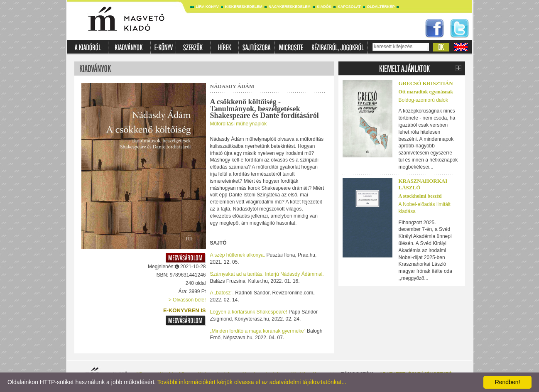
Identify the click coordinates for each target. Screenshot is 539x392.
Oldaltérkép (381, 7)
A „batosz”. (222, 293)
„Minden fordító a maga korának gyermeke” (258, 331)
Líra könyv (207, 7)
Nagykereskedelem (290, 7)
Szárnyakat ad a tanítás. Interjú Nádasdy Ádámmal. (267, 274)
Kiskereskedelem (244, 7)
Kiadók (324, 7)
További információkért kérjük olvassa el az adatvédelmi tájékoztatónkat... (252, 382)
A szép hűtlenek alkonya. (238, 255)
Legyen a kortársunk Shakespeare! (249, 312)
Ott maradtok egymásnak (426, 92)
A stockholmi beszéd (420, 196)
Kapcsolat (349, 7)
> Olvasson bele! (187, 300)
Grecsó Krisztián (426, 83)
